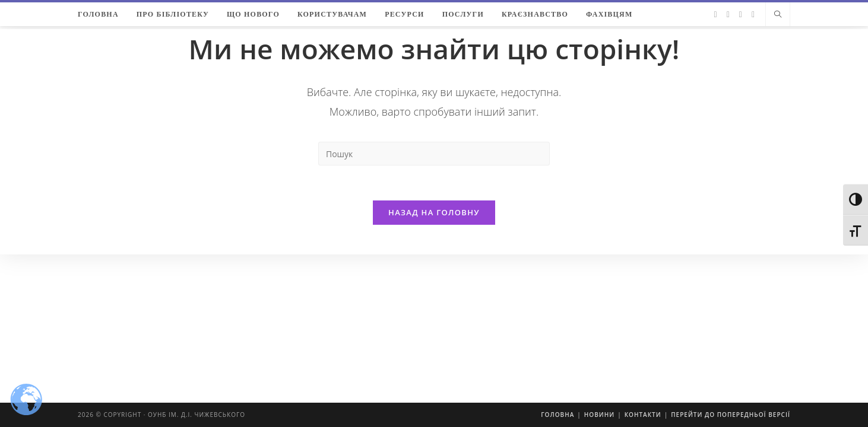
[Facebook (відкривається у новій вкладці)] (728, 15)
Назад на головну (434, 213)
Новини (599, 415)
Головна (557, 415)
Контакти (643, 415)
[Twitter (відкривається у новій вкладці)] (716, 15)
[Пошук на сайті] (778, 15)
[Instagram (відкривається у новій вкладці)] (741, 15)
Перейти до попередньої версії (731, 415)
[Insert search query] (434, 154)
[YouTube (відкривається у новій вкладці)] (753, 15)
